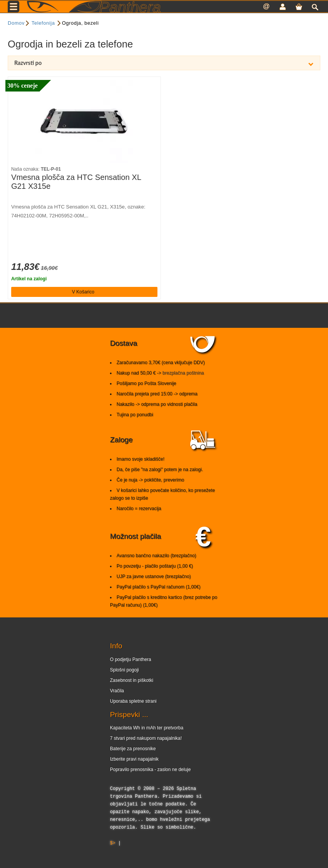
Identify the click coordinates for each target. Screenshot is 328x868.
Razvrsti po (164, 63)
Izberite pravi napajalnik (134, 759)
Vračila (117, 691)
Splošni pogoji (124, 670)
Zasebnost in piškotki (132, 680)
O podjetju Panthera (131, 659)
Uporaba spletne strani (133, 701)
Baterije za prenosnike (133, 749)
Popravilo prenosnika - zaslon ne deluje (150, 770)
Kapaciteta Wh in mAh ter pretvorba (147, 728)
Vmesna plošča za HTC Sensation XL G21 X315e (76, 182)
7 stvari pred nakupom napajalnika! (146, 738)
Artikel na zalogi (29, 279)
